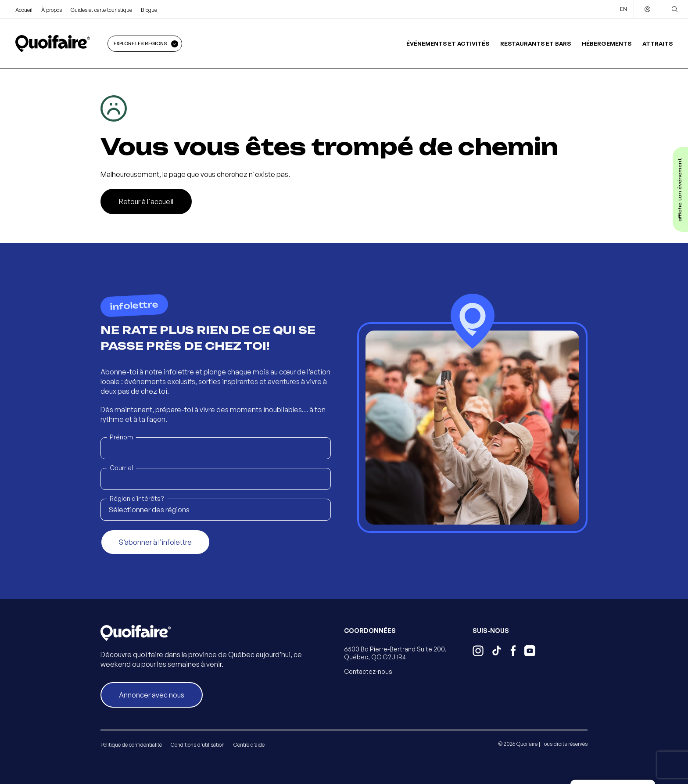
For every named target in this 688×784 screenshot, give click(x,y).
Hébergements (607, 43)
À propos (52, 10)
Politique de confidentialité (131, 745)
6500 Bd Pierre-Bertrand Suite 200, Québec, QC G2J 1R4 (395, 653)
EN (623, 9)
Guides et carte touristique (101, 10)
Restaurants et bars (536, 43)
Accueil (24, 10)
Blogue (149, 10)
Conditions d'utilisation (198, 745)
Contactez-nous (368, 671)
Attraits (658, 43)
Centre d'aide (249, 745)
